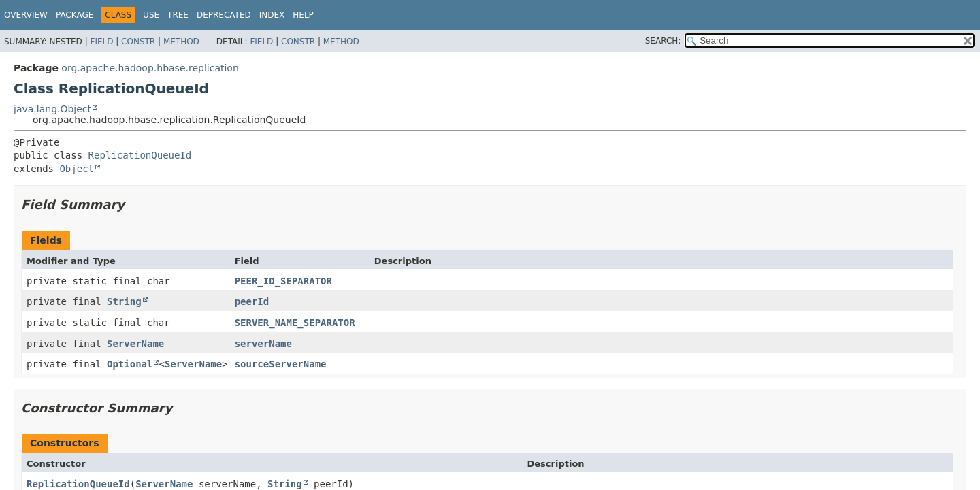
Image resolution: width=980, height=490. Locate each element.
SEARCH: (663, 41)
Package (75, 15)
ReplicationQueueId (140, 155)
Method (181, 42)
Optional (130, 364)
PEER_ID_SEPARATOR (283, 281)
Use (151, 15)
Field (101, 42)
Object (77, 169)
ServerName (135, 344)
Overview (26, 15)
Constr (138, 42)
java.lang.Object (52, 109)
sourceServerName (281, 364)
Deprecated (224, 15)
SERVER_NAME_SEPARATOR (295, 323)
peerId (252, 301)
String (124, 301)
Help (303, 15)
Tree (178, 15)
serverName (263, 344)
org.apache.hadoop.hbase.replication (150, 68)
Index (272, 15)
